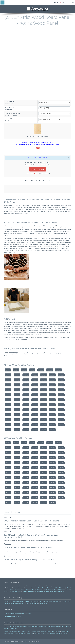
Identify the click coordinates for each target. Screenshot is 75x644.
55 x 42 (8, 478)
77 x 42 (17, 493)
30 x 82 (61, 420)
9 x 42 (32, 443)
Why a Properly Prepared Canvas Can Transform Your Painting (31, 521)
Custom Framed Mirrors (10, 632)
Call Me (56, 3)
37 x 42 (35, 463)
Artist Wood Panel (8, 601)
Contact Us (35, 181)
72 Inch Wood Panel (66, 601)
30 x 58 (35, 405)
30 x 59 (44, 405)
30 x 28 (17, 385)
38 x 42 (44, 463)
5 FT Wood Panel (25, 603)
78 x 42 (26, 493)
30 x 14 (17, 375)
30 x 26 (61, 380)
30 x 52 (44, 400)
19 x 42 (61, 448)
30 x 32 (52, 385)
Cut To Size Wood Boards (40, 634)
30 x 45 (44, 395)
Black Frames (35, 626)
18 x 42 (52, 448)
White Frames (55, 626)
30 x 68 (61, 410)
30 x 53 (52, 400)
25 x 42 (52, 453)
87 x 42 (44, 498)
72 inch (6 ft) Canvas (26, 590)
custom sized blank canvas (27, 586)
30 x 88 (52, 425)
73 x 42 (44, 488)
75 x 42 (61, 488)
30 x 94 (44, 430)
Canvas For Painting (55, 592)
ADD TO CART (38, 169)
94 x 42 (44, 503)
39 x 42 (52, 463)
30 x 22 (26, 380)
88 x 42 (52, 498)
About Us (10, 613)
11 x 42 (50, 443)
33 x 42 (61, 458)
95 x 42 (52, 503)
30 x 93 (35, 430)
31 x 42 (44, 458)
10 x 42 (41, 443)
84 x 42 (17, 498)
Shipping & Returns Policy (35, 641)
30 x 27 (8, 385)
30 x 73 (44, 415)
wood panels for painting (11, 352)
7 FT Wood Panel (43, 603)
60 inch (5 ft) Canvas (15, 590)
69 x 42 (8, 488)
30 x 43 (26, 395)
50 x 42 (26, 473)
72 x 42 (35, 488)
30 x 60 (52, 405)
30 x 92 (26, 430)
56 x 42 (17, 478)
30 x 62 (8, 410)
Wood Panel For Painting (19, 601)
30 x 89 (61, 425)
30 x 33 (61, 385)
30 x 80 (44, 420)
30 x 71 (26, 415)
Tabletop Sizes (30, 634)
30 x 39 (52, 390)
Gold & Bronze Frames (45, 626)
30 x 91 (17, 430)
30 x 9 (32, 370)
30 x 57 (26, 405)
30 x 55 (8, 405)
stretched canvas (39, 586)
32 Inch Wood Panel (35, 601)
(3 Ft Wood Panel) (45, 205)
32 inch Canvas (50, 588)
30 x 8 (24, 370)
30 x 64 (26, 410)
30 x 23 (35, 380)
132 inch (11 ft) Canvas (15, 592)
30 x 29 (26, 385)
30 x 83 (8, 425)
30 (13, 205)
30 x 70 (17, 415)
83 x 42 (8, 498)
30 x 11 (50, 370)
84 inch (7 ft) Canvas (37, 590)
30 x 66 (44, 410)
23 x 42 (35, 453)
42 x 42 (17, 468)
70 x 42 (17, 488)
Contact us (28, 165)
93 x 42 (35, 503)
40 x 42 (61, 463)
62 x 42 (8, 483)
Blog (6, 617)
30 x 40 (61, 390)
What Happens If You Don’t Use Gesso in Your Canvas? (28, 547)
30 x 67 (52, 410)
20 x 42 (8, 453)
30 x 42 (17, 395)
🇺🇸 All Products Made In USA (67, 3)
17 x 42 (44, 448)
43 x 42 (26, 468)
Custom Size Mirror (21, 632)
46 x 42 (52, 468)
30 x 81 (52, 420)
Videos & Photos (17, 613)
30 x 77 (17, 420)
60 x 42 (52, 478)
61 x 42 (61, 478)
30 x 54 (61, 400)
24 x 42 (44, 453)
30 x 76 (8, 420)
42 (15, 205)
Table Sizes (11, 634)
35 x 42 (17, 463)
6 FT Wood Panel (34, 603)
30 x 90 (8, 430)
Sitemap (24, 613)
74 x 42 (52, 488)
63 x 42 (17, 483)
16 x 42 (35, 448)
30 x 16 (35, 375)
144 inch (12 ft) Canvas (28, 592)
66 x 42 (44, 483)
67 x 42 (52, 483)
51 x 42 (35, 473)
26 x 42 (61, 453)
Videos (28, 181)
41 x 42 (8, 468)
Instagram (13, 617)
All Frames (14, 628)
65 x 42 (35, 483)
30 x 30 (35, 385)
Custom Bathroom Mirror (33, 632)
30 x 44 (35, 395)
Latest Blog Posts (12, 512)
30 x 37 (35, 390)
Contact (29, 613)
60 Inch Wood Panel (55, 601)
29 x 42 (26, 458)
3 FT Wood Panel (8, 603)
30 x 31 (44, 385)
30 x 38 (44, 390)
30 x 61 (61, 405)
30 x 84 (17, 425)
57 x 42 (26, 478)
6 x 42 (8, 443)
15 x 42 (26, 448)
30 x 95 (52, 430)
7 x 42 (16, 443)
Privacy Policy (24, 641)
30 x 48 (8, 400)
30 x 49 (17, 400)
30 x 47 (61, 395)
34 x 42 (8, 463)
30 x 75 (61, 415)
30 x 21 (17, 380)
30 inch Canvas (42, 588)
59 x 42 (44, 478)
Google (19, 617)
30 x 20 (8, 380)
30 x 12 (58, 370)
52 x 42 (44, 473)
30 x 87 (44, 425)
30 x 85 (26, 425)
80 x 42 (44, 493)
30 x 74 (52, 415)
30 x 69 (8, 415)
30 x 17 (44, 375)
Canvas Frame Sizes (9, 626)
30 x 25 (52, 380)
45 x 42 (44, 468)
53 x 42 (52, 473)
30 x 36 (26, 390)
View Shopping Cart (45, 181)
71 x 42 (26, 488)
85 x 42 (26, 498)
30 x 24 (44, 380)
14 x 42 (17, 448)
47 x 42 (61, 468)
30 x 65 (35, 410)
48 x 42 (8, 473)
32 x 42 (52, 458)
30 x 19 (61, 375)
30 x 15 (26, 375)
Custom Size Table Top (20, 634)
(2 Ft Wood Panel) (8, 205)
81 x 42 (52, 493)
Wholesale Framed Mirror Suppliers (58, 634)
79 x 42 (35, 493)
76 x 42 (8, 493)
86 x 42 (35, 498)
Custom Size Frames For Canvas (23, 626)
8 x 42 (24, 443)
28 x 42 (17, 458)
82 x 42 (61, 493)
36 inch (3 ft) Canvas (60, 588)
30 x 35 (17, 390)
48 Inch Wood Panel (45, 601)
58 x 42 (35, 478)
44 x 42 (35, 468)
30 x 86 (35, 425)
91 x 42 (17, 503)
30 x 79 (35, 420)
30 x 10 (41, 370)
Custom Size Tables (55, 632)
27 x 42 (8, 458)
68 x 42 (61, 483)
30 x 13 (8, 375)
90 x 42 (8, 503)
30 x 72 (35, 415)
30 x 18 (52, 375)
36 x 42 (26, 463)
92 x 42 (26, 503)
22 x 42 (26, 453)
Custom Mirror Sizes (45, 632)
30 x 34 (8, 390)
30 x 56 (17, 405)
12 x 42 (58, 443)
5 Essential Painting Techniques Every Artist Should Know (29, 559)
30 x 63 (17, 410)
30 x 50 (26, 400)
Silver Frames (62, 626)
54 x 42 (61, 473)
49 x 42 (17, 473)
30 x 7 (16, 370)
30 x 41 (8, 395)
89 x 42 (61, 498)
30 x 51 (35, 400)
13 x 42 (8, 448)
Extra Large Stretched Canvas (41, 592)
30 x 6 (8, 370)
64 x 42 (26, 483)
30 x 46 (52, 395)
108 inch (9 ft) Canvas (59, 590)
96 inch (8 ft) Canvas (48, 590)
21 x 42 (17, 453)
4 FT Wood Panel (17, 603)
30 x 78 (26, 420)
